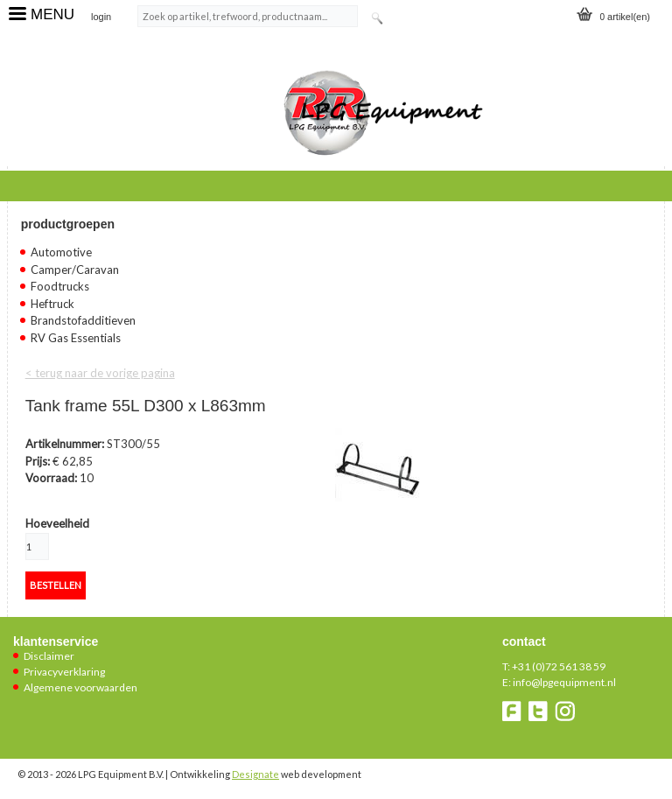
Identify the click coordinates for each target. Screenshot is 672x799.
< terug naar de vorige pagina (100, 373)
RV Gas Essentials (76, 338)
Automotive (61, 252)
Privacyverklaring (64, 672)
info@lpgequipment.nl (564, 682)
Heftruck (52, 304)
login (101, 17)
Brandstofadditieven (83, 320)
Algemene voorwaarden (80, 687)
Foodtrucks (60, 286)
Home (40, 184)
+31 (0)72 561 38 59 (559, 666)
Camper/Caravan (75, 270)
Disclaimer (49, 656)
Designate (255, 774)
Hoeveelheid (57, 523)
